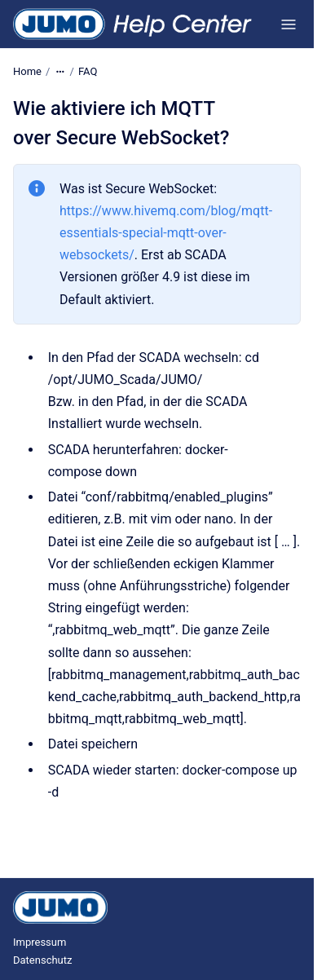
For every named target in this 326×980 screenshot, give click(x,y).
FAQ (88, 71)
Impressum (40, 942)
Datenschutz (42, 960)
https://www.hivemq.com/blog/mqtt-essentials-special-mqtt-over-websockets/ (166, 233)
